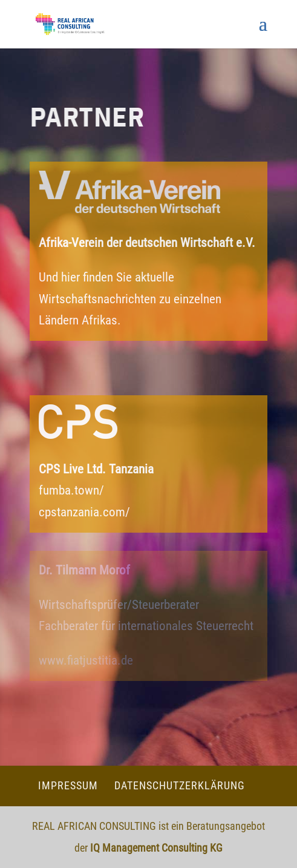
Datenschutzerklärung (180, 785)
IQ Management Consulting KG (156, 848)
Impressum (68, 785)
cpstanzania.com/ (84, 512)
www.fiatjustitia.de (86, 660)
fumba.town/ (71, 490)
